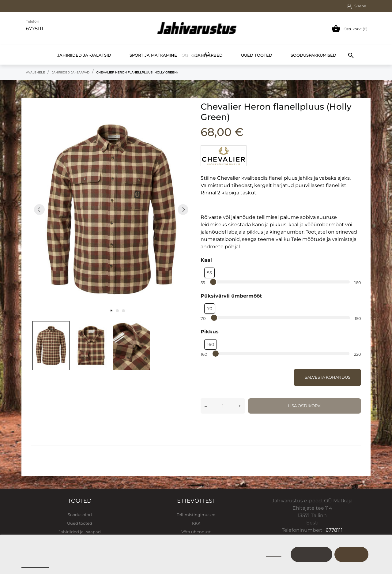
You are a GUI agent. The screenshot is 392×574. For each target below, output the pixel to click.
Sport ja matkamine (153, 55)
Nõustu (351, 554)
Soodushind (80, 515)
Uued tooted (257, 55)
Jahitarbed (209, 55)
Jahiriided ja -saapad (80, 532)
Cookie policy (35, 565)
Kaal (206, 260)
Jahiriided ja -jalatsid (84, 55)
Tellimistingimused (196, 515)
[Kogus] (223, 406)
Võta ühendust (196, 532)
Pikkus (210, 332)
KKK (196, 523)
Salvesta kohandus (328, 377)
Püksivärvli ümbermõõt (231, 296)
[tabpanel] (111, 210)
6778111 (334, 530)
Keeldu (274, 554)
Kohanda (311, 554)
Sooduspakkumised (313, 55)
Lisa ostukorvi (305, 406)
